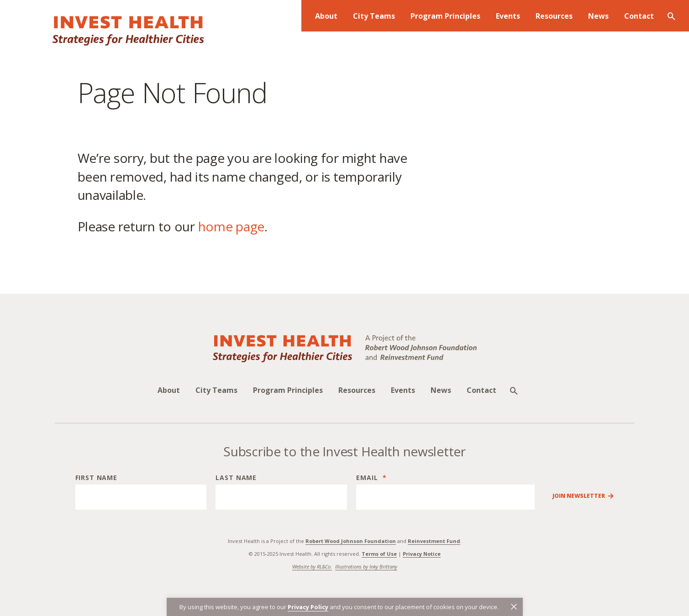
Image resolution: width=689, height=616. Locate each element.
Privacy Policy (308, 607)
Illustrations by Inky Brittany (366, 566)
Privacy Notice (422, 554)
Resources (357, 390)
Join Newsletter (579, 496)
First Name (96, 478)
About (169, 390)
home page (231, 226)
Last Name (236, 478)
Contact (481, 390)
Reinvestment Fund (434, 541)
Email (371, 478)
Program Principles (288, 390)
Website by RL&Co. (312, 566)
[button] (514, 607)
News (441, 390)
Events (403, 390)
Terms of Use (379, 554)
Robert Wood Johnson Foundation (351, 541)
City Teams (216, 390)
